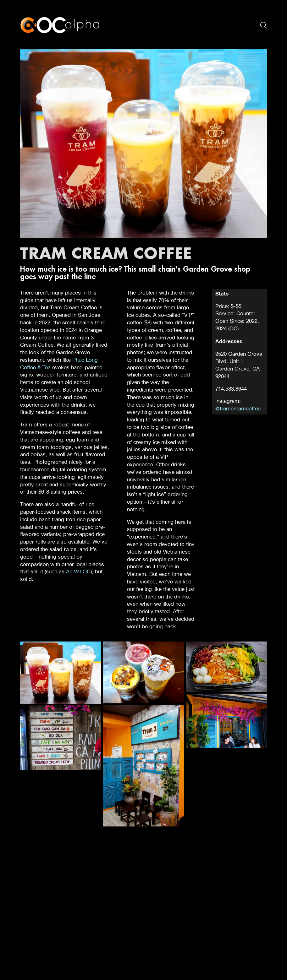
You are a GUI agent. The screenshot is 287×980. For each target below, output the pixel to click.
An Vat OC (78, 571)
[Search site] (263, 25)
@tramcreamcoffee (238, 409)
